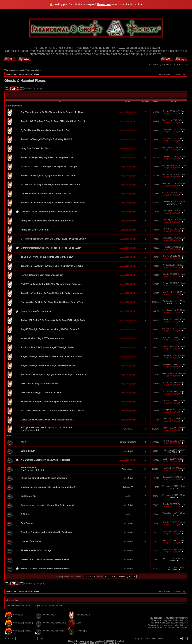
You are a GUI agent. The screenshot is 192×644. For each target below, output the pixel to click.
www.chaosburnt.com (95, 641)
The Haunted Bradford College (36, 550)
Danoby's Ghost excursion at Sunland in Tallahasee (47, 532)
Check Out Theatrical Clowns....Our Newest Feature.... (48, 420)
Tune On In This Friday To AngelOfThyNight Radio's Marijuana (52, 293)
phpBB (85, 643)
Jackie (128, 496)
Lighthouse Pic (28, 496)
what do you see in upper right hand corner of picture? (48, 487)
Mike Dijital (128, 451)
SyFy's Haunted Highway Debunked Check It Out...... (47, 130)
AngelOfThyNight (128, 112)
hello (23, 442)
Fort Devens (27, 523)
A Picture (25, 514)
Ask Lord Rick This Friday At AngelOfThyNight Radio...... (49, 347)
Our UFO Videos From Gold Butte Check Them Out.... (47, 194)
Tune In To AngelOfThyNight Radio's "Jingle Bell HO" (47, 157)
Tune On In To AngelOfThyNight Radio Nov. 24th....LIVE (48, 176)
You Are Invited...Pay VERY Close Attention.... (43, 338)
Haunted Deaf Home (31, 541)
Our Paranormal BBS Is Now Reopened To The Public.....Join (51, 248)
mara (172, 488)
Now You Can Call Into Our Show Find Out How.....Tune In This (52, 302)
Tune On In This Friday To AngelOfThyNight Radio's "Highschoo (53, 203)
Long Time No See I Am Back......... (38, 148)
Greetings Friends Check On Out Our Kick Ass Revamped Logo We (54, 239)
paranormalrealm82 (128, 442)
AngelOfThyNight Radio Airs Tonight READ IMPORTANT (49, 365)
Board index (11, 75)
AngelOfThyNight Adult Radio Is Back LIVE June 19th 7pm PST (52, 356)
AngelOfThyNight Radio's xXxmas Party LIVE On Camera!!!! (51, 329)
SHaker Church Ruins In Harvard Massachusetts (45, 559)
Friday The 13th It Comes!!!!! (35, 230)
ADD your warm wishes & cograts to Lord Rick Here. (47, 427)
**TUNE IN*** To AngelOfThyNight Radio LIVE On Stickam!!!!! (51, 185)
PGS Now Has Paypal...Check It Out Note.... (42, 393)
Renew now (104, 4)
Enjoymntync (172, 204)
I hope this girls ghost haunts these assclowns (44, 478)
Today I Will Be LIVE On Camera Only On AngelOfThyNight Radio (53, 320)
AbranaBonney (128, 469)
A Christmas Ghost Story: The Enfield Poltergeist (45, 460)
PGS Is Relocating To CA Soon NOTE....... (41, 384)
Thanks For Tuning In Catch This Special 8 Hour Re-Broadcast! (52, 402)
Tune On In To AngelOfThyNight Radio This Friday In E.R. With (52, 266)
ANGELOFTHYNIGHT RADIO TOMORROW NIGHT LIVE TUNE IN (52, 411)
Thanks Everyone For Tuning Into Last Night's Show (47, 257)
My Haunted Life (29, 468)
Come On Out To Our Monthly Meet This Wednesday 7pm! (50, 212)
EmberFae (128, 429)
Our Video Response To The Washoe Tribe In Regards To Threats (53, 112)
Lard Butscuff (28, 451)
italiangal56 (128, 487)
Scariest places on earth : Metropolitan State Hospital (47, 505)
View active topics (34, 70)
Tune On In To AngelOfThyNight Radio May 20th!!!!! (46, 139)
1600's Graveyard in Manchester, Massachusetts (45, 569)
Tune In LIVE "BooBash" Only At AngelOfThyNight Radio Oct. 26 (53, 121)
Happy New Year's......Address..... (37, 311)
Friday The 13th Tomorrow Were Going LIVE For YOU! (48, 221)
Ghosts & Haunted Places (29, 75)
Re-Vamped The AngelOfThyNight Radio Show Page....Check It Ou (54, 375)
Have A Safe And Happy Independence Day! (43, 275)
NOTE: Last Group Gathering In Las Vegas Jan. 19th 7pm (49, 166)
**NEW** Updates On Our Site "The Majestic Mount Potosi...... (51, 284)
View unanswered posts (14, 70)
